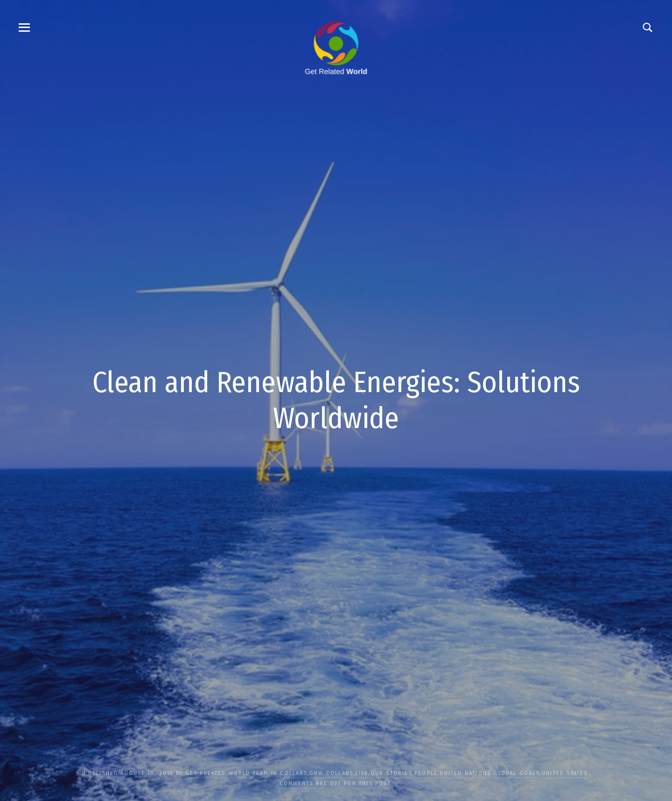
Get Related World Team (227, 773)
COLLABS (294, 773)
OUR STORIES (392, 773)
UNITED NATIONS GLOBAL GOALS (490, 773)
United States (565, 773)
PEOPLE (426, 773)
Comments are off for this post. (336, 783)
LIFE (362, 773)
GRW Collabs (331, 773)
